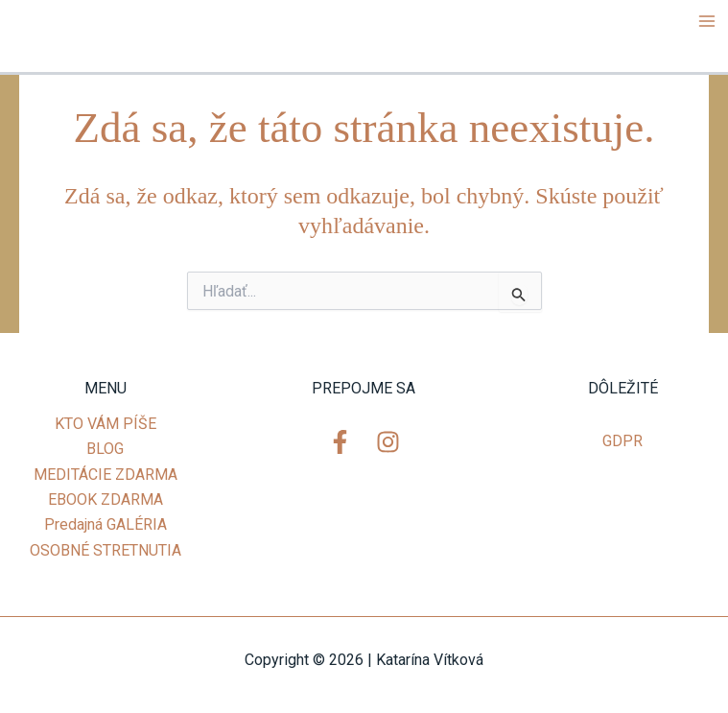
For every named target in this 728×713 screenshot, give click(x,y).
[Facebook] (340, 442)
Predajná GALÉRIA (106, 524)
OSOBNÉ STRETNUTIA (106, 550)
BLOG (105, 449)
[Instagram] (388, 442)
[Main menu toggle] (707, 21)
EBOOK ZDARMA (106, 499)
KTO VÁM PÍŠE (106, 424)
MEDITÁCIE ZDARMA (106, 475)
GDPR (622, 441)
